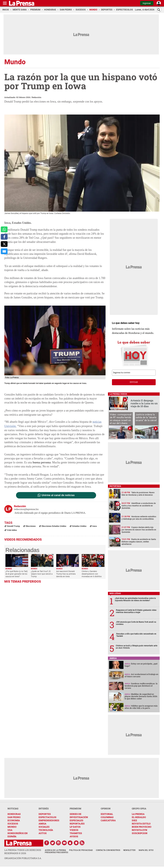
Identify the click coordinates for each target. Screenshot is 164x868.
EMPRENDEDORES (49, 820)
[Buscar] (159, 10)
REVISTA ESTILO (141, 824)
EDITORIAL (107, 814)
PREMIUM (75, 808)
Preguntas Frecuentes (56, 852)
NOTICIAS (13, 808)
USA (10, 830)
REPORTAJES (77, 824)
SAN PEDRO (14, 817)
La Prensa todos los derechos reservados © (23, 852)
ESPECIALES (76, 820)
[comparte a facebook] (4, 237)
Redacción (37, 97)
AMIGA (42, 824)
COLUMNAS (107, 817)
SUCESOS (13, 824)
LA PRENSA (138, 814)
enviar (134, 382)
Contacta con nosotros (108, 850)
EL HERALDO (139, 817)
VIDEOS (74, 830)
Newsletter (129, 850)
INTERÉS (44, 808)
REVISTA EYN (139, 830)
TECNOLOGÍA (46, 830)
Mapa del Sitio (146, 850)
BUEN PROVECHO (142, 827)
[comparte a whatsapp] (4, 229)
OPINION (106, 808)
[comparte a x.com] (4, 244)
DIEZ (134, 820)
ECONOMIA (14, 820)
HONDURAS (14, 814)
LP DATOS (75, 827)
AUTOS (43, 833)
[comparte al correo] (4, 251)
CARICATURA (108, 820)
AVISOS (74, 836)
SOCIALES (44, 827)
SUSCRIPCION (140, 833)
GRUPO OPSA (139, 808)
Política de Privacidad (81, 850)
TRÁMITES (76, 833)
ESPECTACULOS (47, 817)
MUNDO (12, 827)
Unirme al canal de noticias (58, 495)
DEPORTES (45, 814)
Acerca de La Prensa (55, 850)
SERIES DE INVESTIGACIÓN (79, 816)
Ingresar (147, 3)
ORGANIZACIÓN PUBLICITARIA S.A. (23, 858)
